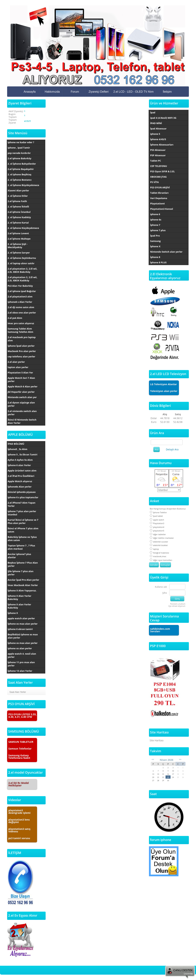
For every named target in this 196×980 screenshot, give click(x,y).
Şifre (165, 593)
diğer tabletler (158, 534)
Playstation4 (157, 203)
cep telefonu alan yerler (21, 356)
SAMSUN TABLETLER (21, 742)
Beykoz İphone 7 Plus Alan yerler (23, 564)
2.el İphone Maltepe (19, 239)
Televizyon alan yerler (164, 391)
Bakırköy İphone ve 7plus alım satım (22, 539)
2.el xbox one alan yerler (22, 313)
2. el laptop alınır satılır (21, 263)
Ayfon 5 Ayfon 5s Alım (20, 460)
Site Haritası (157, 740)
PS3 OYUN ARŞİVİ (160, 187)
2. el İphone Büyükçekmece (23, 185)
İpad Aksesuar (158, 129)
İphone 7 (155, 225)
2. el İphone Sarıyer (19, 253)
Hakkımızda (52, 92)
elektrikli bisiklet (159, 545)
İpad (153, 112)
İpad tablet (156, 516)
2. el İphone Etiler (18, 196)
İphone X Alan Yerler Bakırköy (20, 597)
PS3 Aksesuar (158, 150)
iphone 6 (155, 214)
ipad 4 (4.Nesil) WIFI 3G (163, 118)
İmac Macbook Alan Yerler (23, 585)
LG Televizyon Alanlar (164, 384)
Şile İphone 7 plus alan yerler (20, 573)
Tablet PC (156, 161)
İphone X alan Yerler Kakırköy (19, 606)
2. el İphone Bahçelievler (22, 164)
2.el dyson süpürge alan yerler (21, 404)
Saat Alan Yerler (18, 692)
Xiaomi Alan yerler (18, 190)
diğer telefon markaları (162, 538)
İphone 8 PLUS (158, 262)
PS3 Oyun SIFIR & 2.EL (163, 171)
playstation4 (157, 527)
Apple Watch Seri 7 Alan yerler (21, 380)
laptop (154, 549)
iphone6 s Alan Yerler (20, 302)
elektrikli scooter (159, 542)
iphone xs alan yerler (20, 648)
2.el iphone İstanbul (19, 212)
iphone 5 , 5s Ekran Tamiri (23, 454)
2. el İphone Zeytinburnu (22, 258)
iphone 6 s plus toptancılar (23, 497)
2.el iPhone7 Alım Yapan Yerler (22, 504)
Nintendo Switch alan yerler (166, 252)
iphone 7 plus (158, 230)
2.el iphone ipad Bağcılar (22, 291)
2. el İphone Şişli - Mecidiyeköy (18, 246)
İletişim (167, 92)
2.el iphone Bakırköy (20, 158)
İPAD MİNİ (156, 123)
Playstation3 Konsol (162, 209)
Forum (75, 92)
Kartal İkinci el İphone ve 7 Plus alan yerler (23, 521)
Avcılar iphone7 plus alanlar (19, 556)
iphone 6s (156, 220)
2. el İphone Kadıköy (19, 217)
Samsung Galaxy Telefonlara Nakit (19, 757)
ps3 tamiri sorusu (19, 838)
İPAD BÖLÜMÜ (16, 444)
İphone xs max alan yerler (23, 624)
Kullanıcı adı (161, 587)
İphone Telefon (158, 512)
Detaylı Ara (172, 449)
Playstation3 (157, 523)
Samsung (155, 241)
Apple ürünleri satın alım (22, 471)
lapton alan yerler (18, 367)
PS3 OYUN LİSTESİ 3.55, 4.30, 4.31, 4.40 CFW (22, 716)
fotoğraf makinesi (159, 553)
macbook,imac (158, 556)
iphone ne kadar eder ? (21, 142)
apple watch (157, 520)
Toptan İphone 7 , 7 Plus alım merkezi (21, 547)
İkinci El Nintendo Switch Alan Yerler (22, 421)
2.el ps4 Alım (15, 318)
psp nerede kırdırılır (19, 153)
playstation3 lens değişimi (19, 821)
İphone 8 (155, 257)
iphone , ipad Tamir (19, 148)
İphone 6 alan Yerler (19, 465)
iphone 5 (155, 134)
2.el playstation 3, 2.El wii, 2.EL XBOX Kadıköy (22, 279)
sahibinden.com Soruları (160, 630)
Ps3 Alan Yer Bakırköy (20, 286)
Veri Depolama (159, 198)
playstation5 (157, 531)
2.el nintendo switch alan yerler (22, 413)
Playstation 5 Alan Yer (20, 373)
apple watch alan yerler (21, 618)
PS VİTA (154, 182)
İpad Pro (155, 236)
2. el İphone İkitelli (18, 207)
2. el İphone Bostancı (20, 180)
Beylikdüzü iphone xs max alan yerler (23, 636)
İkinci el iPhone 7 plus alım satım (23, 530)
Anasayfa (30, 92)
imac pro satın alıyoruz (21, 323)
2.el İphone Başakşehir (21, 169)
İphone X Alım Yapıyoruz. (22, 590)
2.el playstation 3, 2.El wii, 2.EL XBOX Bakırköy (22, 270)
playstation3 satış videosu (19, 830)
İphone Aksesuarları (162, 145)
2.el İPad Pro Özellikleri (21, 476)
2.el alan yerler (16, 362)
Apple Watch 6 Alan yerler (23, 386)
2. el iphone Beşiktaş (20, 174)
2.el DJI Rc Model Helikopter (19, 784)
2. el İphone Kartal (18, 223)
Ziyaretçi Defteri (99, 92)
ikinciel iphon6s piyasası (22, 492)
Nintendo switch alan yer (22, 397)
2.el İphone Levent (18, 233)
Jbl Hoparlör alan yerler (21, 392)
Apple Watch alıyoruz (20, 481)
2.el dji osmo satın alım (21, 307)
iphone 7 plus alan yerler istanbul (22, 513)
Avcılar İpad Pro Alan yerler (23, 580)
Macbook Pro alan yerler (22, 351)
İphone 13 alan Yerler (20, 671)
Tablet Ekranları (159, 193)
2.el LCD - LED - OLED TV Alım (133, 92)
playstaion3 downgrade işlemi (19, 812)
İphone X (13, 613)
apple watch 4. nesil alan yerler (22, 655)
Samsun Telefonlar (20, 749)
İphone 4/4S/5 (158, 139)
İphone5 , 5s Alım (17, 449)
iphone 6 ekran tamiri (20, 629)
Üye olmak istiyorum (177, 606)
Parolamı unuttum (178, 604)
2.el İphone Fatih (17, 201)
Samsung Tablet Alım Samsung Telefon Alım (20, 330)
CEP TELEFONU (159, 166)
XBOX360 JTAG (158, 177)
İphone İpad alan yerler (21, 346)
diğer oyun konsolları (161, 560)
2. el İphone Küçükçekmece (23, 228)
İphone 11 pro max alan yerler (21, 664)
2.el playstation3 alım (20, 296)
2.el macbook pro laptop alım (22, 339)
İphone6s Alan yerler (20, 487)
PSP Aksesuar (158, 155)
